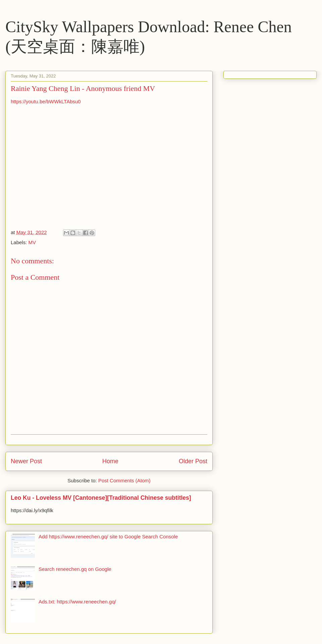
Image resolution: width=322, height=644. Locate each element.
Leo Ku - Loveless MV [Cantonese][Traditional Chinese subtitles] (101, 498)
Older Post (193, 461)
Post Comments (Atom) (124, 480)
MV (32, 242)
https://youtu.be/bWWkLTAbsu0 (46, 101)
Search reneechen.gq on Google (75, 569)
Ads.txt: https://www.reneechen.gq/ (77, 602)
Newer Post (26, 461)
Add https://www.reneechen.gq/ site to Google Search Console (108, 536)
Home (110, 461)
